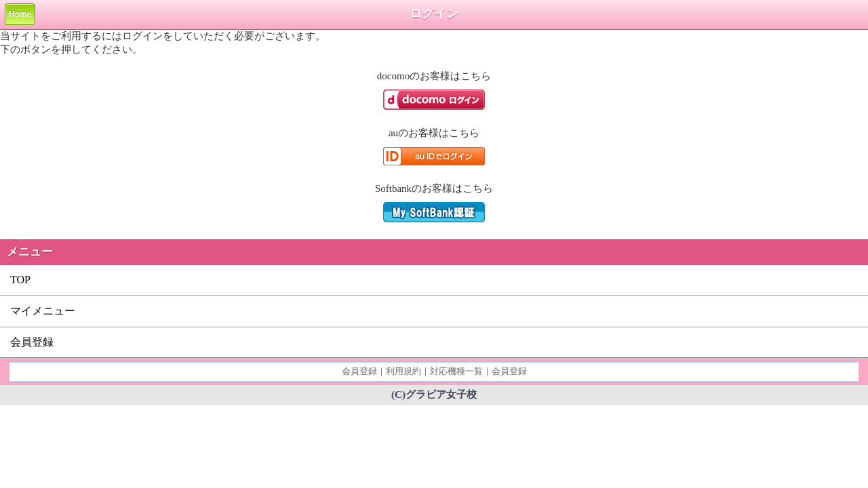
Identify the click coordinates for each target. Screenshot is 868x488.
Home (20, 14)
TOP (20, 280)
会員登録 (32, 342)
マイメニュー (43, 311)
